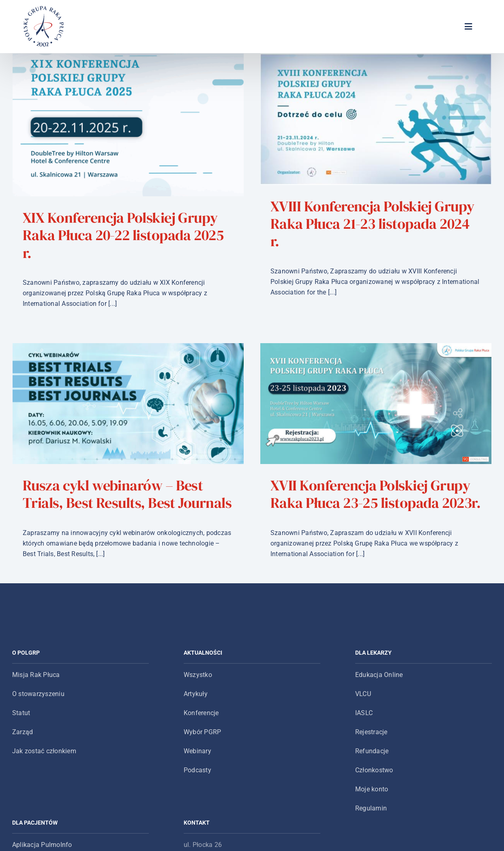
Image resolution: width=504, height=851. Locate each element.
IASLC (364, 708)
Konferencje (201, 708)
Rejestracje (371, 727)
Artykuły (196, 689)
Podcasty (197, 765)
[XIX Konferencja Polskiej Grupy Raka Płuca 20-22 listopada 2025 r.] (128, 125)
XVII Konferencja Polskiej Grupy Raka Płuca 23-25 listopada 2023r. (303, 490)
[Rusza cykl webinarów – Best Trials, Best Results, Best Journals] (225, 318)
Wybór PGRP (202, 727)
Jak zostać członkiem (44, 746)
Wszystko (198, 669)
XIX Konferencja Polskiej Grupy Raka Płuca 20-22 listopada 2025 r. (123, 235)
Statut (21, 708)
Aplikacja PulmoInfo (42, 839)
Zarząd (23, 727)
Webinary (197, 746)
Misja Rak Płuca (36, 669)
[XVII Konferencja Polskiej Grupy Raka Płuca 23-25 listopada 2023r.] (303, 400)
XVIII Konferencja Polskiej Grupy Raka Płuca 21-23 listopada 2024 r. (348, 224)
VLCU (363, 689)
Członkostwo (374, 765)
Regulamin (371, 803)
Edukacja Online (379, 669)
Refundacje (372, 746)
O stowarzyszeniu (38, 689)
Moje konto (372, 784)
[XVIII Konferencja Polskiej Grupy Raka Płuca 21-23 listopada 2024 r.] (352, 119)
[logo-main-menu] (44, 9)
